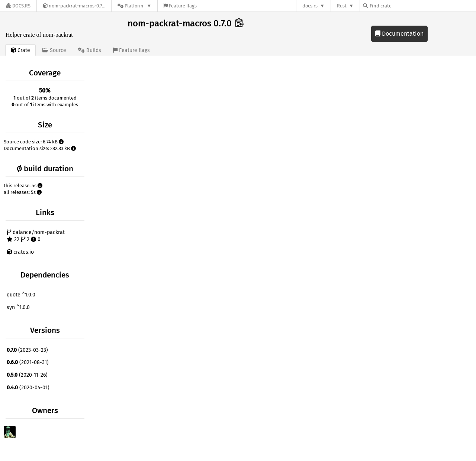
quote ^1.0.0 (21, 295)
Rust (342, 6)
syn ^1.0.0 (18, 307)
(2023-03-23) (27, 350)
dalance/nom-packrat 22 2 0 (36, 236)
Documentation (399, 34)
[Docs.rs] (18, 6)
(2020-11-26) (27, 375)
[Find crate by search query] (400, 6)
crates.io (20, 252)
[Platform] (134, 6)
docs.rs (310, 6)
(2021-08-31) (28, 362)
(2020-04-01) (28, 388)
